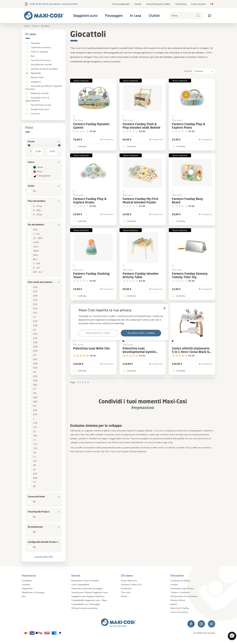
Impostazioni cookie (98, 333)
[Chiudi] (164, 308)
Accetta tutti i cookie (141, 333)
